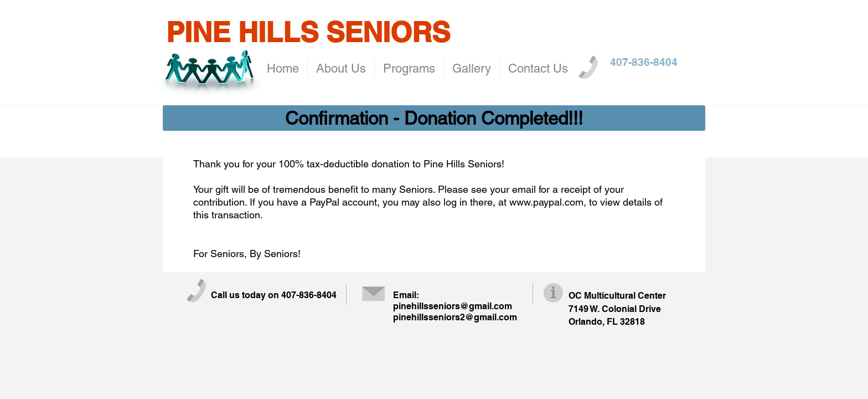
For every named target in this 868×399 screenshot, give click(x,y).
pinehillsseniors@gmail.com (453, 306)
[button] (434, 118)
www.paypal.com (546, 202)
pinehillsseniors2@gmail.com (455, 317)
